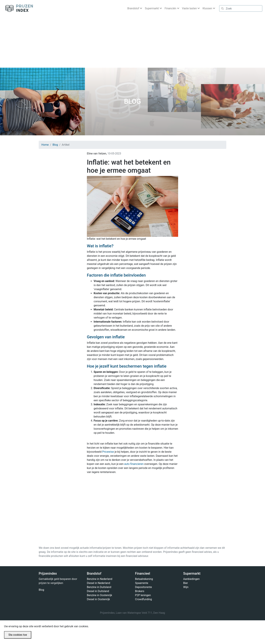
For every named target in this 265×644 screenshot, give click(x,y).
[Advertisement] (132, 42)
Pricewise (108, 452)
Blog (55, 145)
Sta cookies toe (18, 635)
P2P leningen (143, 595)
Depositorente (143, 587)
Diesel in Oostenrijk (98, 599)
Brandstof (94, 574)
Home (45, 145)
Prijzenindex (18, 8)
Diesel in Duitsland (98, 591)
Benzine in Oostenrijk (99, 595)
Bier (186, 583)
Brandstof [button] (134, 8)
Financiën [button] (171, 8)
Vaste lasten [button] (190, 8)
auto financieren (134, 464)
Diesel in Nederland (98, 583)
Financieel (143, 574)
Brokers (140, 591)
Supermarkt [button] (152, 8)
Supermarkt (192, 574)
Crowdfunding (143, 599)
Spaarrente (142, 583)
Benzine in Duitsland (99, 587)
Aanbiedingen (191, 579)
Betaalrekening (144, 579)
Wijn (186, 587)
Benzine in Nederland (100, 579)
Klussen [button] (208, 8)
